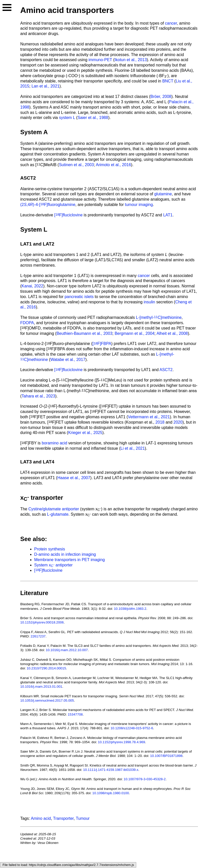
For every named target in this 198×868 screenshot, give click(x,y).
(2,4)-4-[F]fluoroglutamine (48, 205)
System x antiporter (53, 565)
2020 (178, 422)
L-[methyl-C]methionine (159, 317)
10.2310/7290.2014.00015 (46, 668)
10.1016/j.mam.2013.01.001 (41, 687)
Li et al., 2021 (133, 448)
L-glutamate (58, 514)
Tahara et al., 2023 (38, 396)
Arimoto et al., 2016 (114, 165)
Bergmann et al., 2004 (135, 333)
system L (67, 118)
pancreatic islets (79, 297)
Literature (34, 593)
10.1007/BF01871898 (166, 756)
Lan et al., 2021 (45, 86)
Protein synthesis (50, 549)
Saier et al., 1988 (93, 118)
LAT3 (26, 462)
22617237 (38, 636)
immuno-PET (100, 60)
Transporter (63, 818)
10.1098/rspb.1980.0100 (111, 793)
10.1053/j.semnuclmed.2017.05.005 (47, 700)
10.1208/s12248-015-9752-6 (132, 728)
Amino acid (41, 818)
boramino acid (55, 443)
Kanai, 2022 (32, 286)
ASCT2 (28, 178)
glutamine (163, 194)
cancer (171, 23)
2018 (160, 422)
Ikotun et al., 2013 (131, 60)
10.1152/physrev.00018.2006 (42, 622)
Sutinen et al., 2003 (76, 165)
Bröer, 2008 (161, 97)
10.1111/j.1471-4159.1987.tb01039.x (111, 770)
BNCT (168, 81)
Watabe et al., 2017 (68, 360)
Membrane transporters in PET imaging (70, 560)
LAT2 (48, 244)
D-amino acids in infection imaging (65, 554)
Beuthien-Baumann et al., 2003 (84, 333)
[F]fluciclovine (68, 215)
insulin (149, 302)
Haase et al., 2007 (74, 478)
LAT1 (168, 215)
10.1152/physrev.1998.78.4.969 (122, 742)
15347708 (75, 714)
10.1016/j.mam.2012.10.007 (67, 650)
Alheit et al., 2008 (172, 333)
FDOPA (27, 323)
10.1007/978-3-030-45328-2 (145, 779)
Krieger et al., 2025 (85, 433)
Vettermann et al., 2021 (149, 417)
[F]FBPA (102, 344)
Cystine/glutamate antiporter (54, 509)
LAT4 (48, 462)
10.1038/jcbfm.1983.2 (130, 609)
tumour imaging (139, 205)
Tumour (83, 818)
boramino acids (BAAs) (172, 70)
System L (34, 229)
